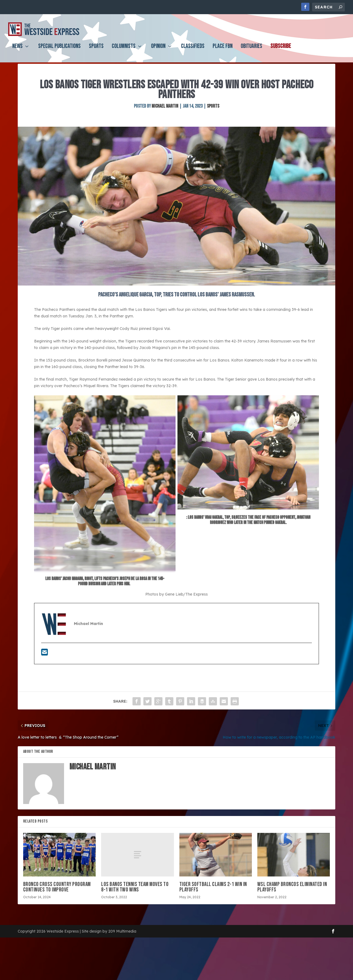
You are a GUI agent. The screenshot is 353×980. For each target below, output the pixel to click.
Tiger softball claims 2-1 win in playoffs (213, 900)
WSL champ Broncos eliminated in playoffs (292, 900)
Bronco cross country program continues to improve (57, 900)
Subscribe (281, 51)
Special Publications (59, 51)
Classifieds (193, 51)
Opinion (158, 51)
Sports (96, 51)
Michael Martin (165, 119)
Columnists (124, 51)
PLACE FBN (223, 51)
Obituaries (251, 51)
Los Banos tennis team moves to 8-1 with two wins (135, 900)
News (17, 51)
